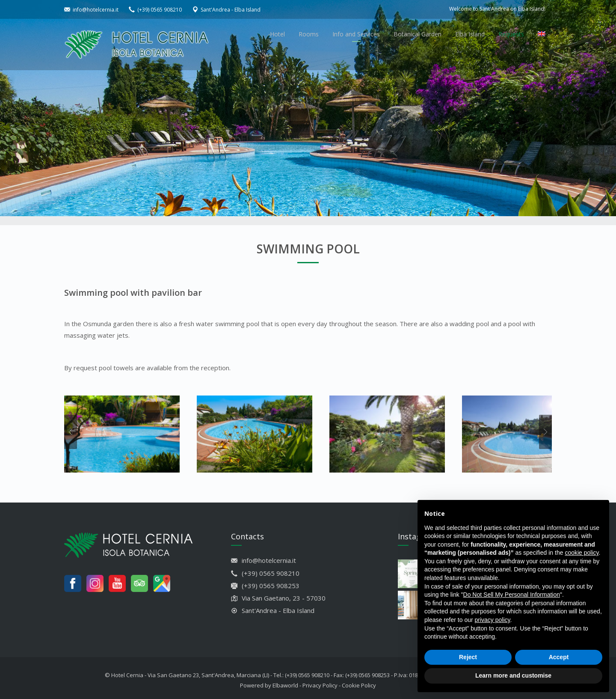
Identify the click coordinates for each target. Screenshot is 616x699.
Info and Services (356, 34)
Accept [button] (559, 657)
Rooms (309, 34)
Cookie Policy (359, 681)
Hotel (277, 34)
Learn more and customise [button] (513, 675)
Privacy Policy (320, 681)
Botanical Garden (418, 34)
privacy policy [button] (493, 620)
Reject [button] (468, 657)
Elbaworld (285, 681)
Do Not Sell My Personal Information (512, 595)
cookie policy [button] (582, 553)
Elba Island (470, 34)
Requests (511, 34)
